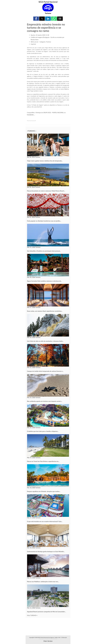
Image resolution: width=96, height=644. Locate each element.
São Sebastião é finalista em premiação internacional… (44, 251)
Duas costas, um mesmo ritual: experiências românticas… (45, 311)
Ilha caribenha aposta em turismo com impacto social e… (45, 401)
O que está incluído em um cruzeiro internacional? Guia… (45, 521)
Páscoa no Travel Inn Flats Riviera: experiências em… (43, 461)
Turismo (48, 13)
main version (48, 641)
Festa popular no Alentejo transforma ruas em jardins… (44, 221)
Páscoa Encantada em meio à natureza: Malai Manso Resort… (46, 191)
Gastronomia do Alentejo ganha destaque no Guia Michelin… (46, 552)
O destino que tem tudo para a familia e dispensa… (43, 431)
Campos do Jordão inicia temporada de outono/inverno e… (45, 371)
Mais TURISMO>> (32, 615)
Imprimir (33, 44)
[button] (36, 19)
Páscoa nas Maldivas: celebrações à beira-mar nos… (43, 582)
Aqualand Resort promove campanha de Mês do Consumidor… (47, 612)
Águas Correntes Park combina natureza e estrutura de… (45, 281)
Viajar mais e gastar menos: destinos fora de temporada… (45, 161)
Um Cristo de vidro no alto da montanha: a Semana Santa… (45, 341)
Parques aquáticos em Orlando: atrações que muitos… (44, 491)
